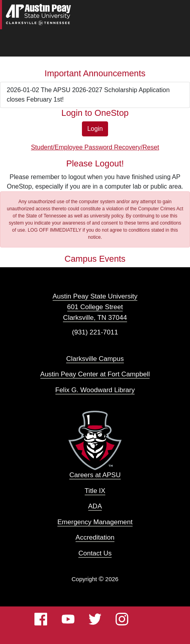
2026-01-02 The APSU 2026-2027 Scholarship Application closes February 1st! (88, 95)
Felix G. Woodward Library (95, 390)
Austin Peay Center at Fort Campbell (95, 374)
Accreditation (95, 537)
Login (95, 129)
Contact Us (95, 553)
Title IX (95, 491)
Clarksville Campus (95, 359)
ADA (95, 506)
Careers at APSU (95, 475)
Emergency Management (95, 522)
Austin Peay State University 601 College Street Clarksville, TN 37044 (95, 307)
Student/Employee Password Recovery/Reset (95, 147)
